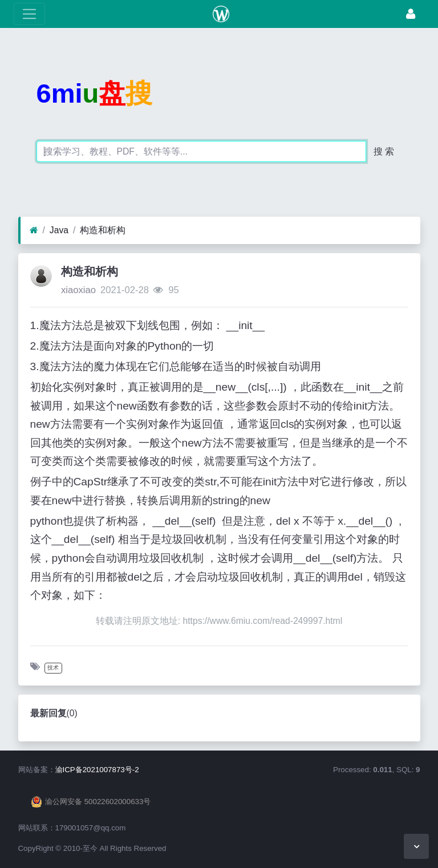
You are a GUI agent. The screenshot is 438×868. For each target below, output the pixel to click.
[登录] (411, 14)
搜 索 (384, 151)
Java (59, 230)
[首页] (34, 230)
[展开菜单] (29, 14)
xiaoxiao (78, 290)
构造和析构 (103, 230)
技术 (53, 668)
